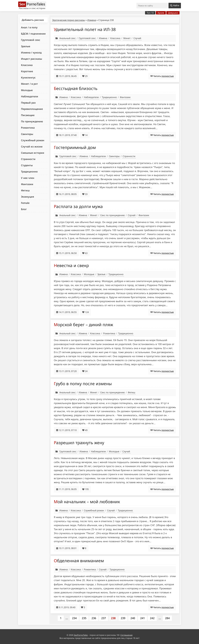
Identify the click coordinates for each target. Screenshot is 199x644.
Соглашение (126, 635)
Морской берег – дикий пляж (84, 325)
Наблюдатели (30, 96)
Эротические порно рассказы (69, 20)
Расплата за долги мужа (78, 206)
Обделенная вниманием (79, 561)
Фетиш (25, 190)
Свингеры (27, 134)
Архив (161, 13)
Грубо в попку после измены (83, 384)
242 (152, 618)
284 (167, 618)
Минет (127, 38)
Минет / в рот (29, 84)
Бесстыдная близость (76, 88)
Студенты (27, 165)
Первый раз (28, 103)
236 (94, 618)
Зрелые (26, 46)
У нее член (28, 178)
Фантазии (27, 184)
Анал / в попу (29, 27)
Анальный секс (68, 38)
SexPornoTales (81, 635)
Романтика (28, 128)
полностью (168, 76)
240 (133, 618)
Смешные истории (33, 153)
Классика (27, 65)
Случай (137, 38)
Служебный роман (33, 140)
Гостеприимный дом (75, 147)
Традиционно (29, 171)
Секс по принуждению (113, 215)
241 (142, 618)
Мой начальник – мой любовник (87, 502)
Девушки (173, 13)
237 (104, 618)
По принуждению (32, 121)
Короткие (27, 71)
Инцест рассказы (31, 59)
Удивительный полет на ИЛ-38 (85, 29)
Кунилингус (28, 77)
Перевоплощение (32, 109)
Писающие (28, 115)
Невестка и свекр (71, 265)
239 (123, 618)
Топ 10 (150, 13)
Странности (28, 159)
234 (74, 618)
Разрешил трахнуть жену (79, 443)
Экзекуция (27, 197)
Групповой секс (31, 40)
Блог (24, 209)
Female (25, 203)
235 (84, 618)
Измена (92, 20)
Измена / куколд (31, 52)
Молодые (27, 90)
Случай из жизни (32, 146)
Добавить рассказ (33, 20)
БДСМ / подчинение (33, 34)
